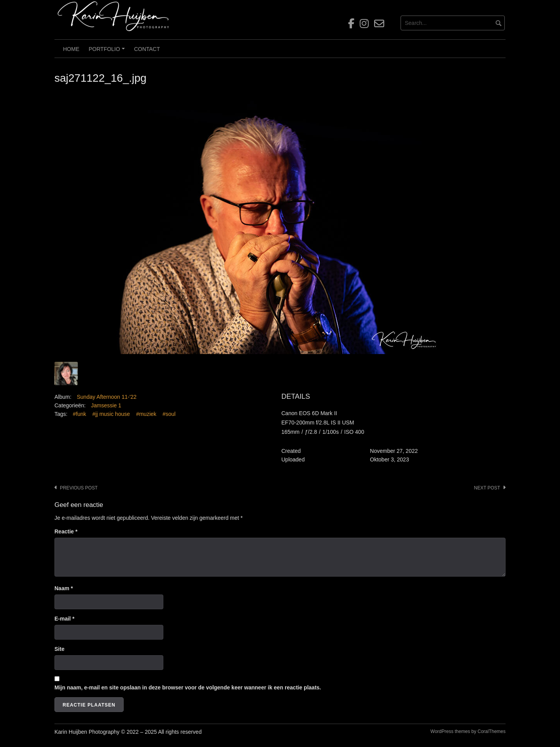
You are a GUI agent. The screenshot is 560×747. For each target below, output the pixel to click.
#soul (169, 414)
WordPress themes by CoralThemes (468, 731)
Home (71, 49)
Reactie (66, 531)
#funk (79, 414)
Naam (64, 588)
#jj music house (111, 414)
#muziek (146, 414)
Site (59, 649)
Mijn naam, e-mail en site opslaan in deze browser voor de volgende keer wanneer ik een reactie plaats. (188, 687)
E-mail (64, 619)
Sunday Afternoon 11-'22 (107, 397)
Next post (487, 488)
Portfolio (108, 52)
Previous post (79, 488)
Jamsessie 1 (106, 405)
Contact (147, 49)
